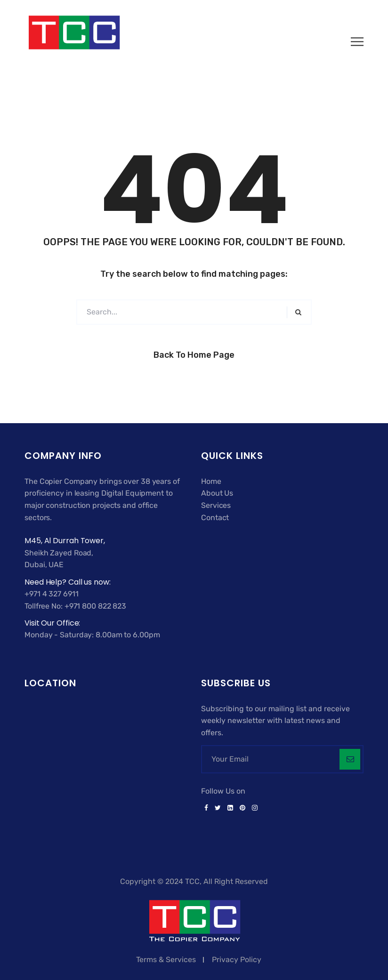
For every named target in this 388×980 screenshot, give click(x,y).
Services (216, 505)
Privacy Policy (237, 960)
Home (211, 481)
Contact (215, 518)
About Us (217, 493)
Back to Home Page (194, 355)
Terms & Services (166, 960)
